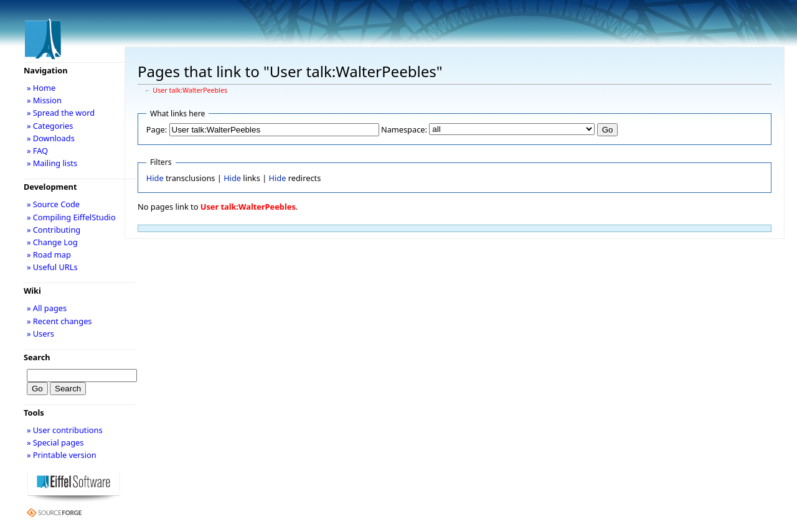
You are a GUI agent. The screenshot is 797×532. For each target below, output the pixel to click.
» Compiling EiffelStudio (71, 217)
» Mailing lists (52, 163)
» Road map (49, 254)
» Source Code (53, 204)
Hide (155, 178)
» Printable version (62, 455)
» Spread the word (61, 113)
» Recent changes (59, 321)
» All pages (47, 308)
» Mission (44, 100)
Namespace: (404, 129)
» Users (40, 334)
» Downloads (51, 138)
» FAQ (37, 151)
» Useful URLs (52, 267)
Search (37, 357)
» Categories (50, 126)
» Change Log (52, 242)
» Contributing (54, 230)
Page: (157, 129)
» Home (41, 88)
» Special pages (55, 442)
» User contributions (65, 430)
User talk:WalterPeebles (190, 90)
